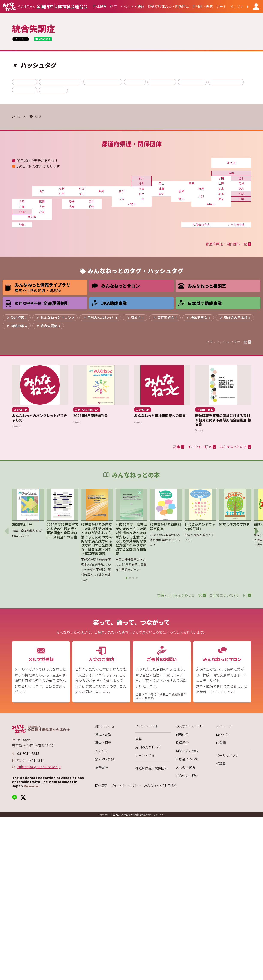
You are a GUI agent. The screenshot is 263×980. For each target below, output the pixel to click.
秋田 (221, 178)
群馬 (201, 189)
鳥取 (82, 189)
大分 (42, 207)
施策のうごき (105, 726)
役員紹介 (182, 743)
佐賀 (22, 201)
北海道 (231, 163)
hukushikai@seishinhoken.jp (39, 767)
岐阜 (161, 189)
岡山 (82, 194)
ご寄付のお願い (187, 776)
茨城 (241, 194)
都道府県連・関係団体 (152, 768)
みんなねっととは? (189, 726)
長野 (181, 191)
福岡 (42, 201)
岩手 (241, 178)
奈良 (141, 194)
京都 (122, 191)
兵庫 (102, 191)
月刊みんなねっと (148, 747)
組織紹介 (182, 734)
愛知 (161, 194)
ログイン (222, 734)
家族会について (187, 759)
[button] (244, 6)
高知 (72, 207)
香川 (92, 201)
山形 (221, 183)
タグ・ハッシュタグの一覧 (228, 342)
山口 (42, 191)
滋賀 (141, 189)
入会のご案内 (185, 767)
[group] (100, 7)
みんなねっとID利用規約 (160, 786)
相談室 (221, 764)
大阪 (122, 199)
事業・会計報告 (187, 751)
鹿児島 (32, 217)
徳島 (92, 207)
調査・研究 (103, 743)
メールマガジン (227, 755)
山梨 (201, 196)
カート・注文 (145, 755)
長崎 (22, 207)
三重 (141, 199)
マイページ (224, 726)
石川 (141, 178)
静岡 (181, 199)
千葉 (241, 199)
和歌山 (131, 204)
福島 (241, 189)
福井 (141, 183)
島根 (62, 189)
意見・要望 (103, 734)
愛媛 (72, 201)
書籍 (139, 739)
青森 (231, 173)
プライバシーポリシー (126, 786)
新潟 (191, 183)
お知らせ (102, 751)
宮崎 (42, 212)
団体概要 (101, 786)
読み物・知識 (105, 759)
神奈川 (211, 204)
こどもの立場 (236, 225)
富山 (161, 183)
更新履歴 (102, 767)
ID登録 (221, 743)
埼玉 (221, 194)
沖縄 (22, 225)
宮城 (241, 183)
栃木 (221, 189)
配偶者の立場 (201, 225)
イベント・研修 (147, 726)
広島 (62, 194)
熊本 (22, 212)
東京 (221, 199)
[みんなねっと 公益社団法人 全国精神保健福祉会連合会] (45, 6)
